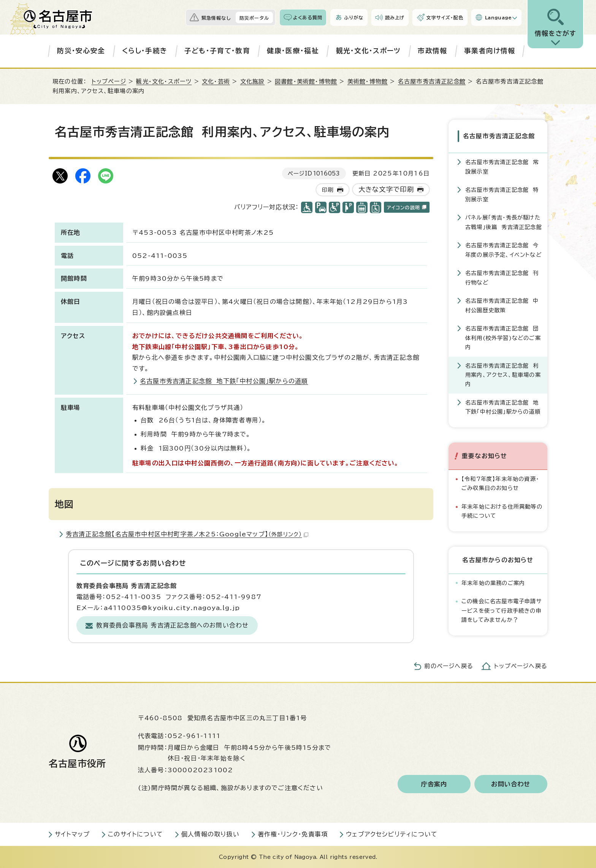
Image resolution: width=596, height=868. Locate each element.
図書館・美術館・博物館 (306, 81)
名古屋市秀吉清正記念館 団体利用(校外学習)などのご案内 (503, 338)
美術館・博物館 (368, 81)
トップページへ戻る (521, 666)
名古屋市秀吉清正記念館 (432, 81)
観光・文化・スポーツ (369, 51)
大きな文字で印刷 (386, 189)
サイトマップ (72, 834)
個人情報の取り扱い (210, 834)
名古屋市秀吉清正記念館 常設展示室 (502, 167)
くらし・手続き (145, 51)
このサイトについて (136, 834)
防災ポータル (254, 18)
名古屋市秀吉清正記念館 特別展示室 (502, 194)
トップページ (109, 81)
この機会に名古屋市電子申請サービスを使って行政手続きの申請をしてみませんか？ (502, 610)
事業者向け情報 (490, 51)
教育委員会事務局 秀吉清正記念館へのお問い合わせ (173, 625)
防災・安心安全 (81, 51)
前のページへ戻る (449, 666)
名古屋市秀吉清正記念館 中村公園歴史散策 (502, 305)
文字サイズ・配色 (445, 17)
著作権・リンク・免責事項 (293, 834)
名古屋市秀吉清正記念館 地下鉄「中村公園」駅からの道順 (224, 381)
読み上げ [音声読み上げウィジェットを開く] (395, 17)
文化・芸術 (216, 81)
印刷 (328, 190)
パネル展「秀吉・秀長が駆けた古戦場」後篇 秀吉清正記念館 (504, 222)
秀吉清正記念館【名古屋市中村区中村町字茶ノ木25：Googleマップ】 (187, 534)
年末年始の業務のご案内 (493, 583)
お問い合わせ (511, 784)
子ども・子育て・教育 (217, 51)
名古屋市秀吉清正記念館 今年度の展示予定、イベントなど (503, 250)
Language (499, 17)
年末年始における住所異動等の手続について (502, 511)
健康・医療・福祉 (293, 51)
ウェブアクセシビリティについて (392, 834)
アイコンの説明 (407, 207)
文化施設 (253, 81)
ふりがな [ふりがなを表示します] (354, 17)
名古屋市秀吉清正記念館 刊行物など (502, 277)
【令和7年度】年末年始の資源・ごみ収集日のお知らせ (500, 483)
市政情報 (432, 51)
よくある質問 (308, 17)
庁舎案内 (434, 784)
